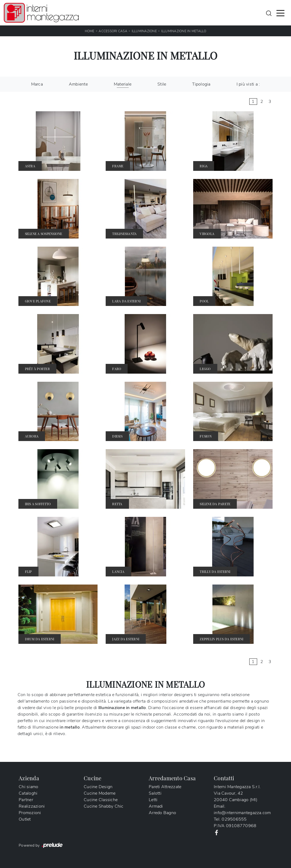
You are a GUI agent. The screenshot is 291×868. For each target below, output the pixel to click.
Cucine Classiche (101, 800)
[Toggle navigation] (280, 13)
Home (90, 31)
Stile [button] (162, 84)
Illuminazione (144, 31)
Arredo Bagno (162, 813)
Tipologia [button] (201, 84)
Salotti (155, 793)
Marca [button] (37, 84)
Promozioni (30, 813)
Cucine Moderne (100, 793)
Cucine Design (98, 787)
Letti (153, 800)
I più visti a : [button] (248, 84)
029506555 (234, 819)
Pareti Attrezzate (165, 787)
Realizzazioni (32, 806)
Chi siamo (28, 787)
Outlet (25, 819)
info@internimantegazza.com (242, 813)
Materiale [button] (123, 84)
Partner (26, 800)
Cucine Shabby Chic (104, 806)
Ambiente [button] (78, 84)
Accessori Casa (113, 31)
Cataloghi (28, 793)
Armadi (156, 806)
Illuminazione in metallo (184, 31)
